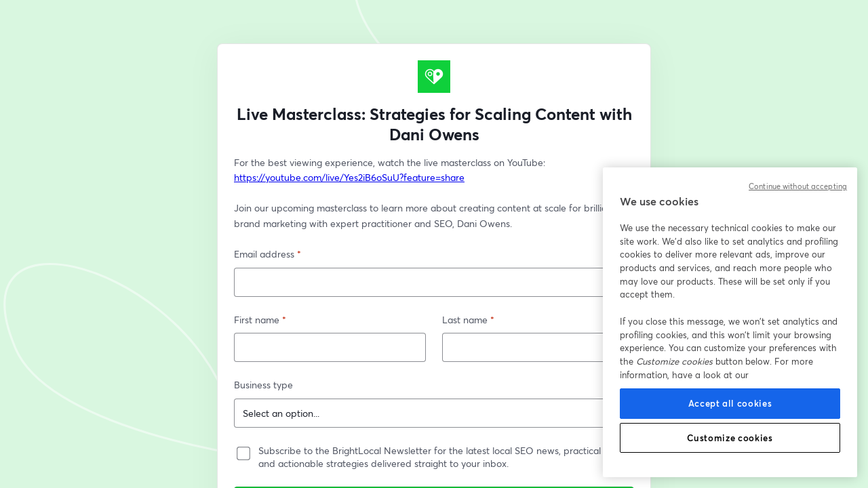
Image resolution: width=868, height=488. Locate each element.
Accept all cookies (730, 403)
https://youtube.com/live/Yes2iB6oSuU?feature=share (349, 177)
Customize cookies (730, 438)
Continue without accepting (798, 186)
